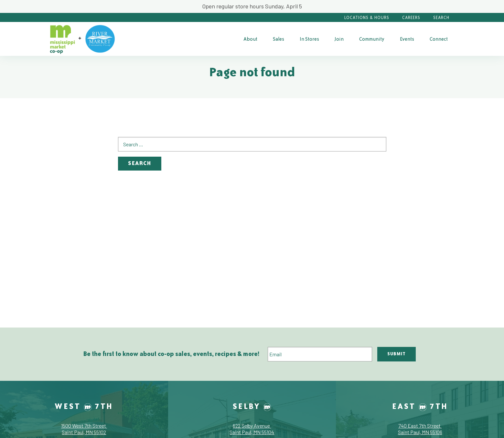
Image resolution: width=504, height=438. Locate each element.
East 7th (420, 406)
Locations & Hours (367, 18)
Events (407, 39)
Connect (439, 39)
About (250, 39)
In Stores (309, 39)
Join (339, 39)
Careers (411, 18)
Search (441, 18)
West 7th (84, 406)
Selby (252, 406)
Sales (279, 39)
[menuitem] (250, 39)
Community (372, 39)
